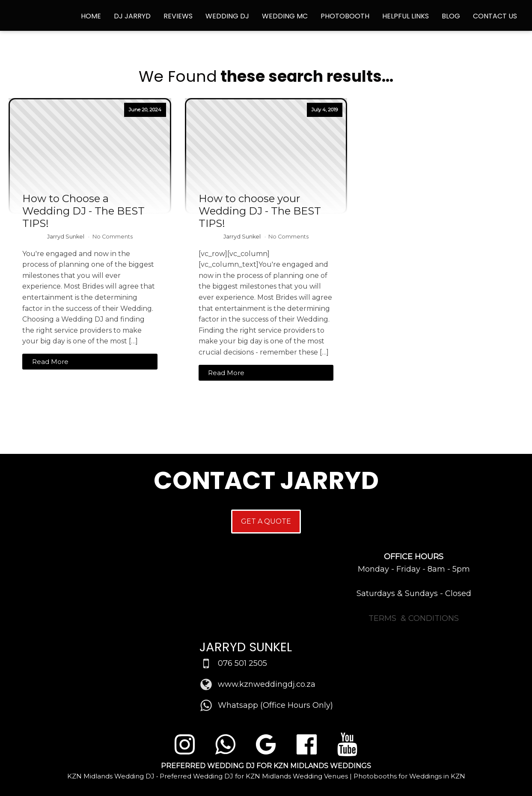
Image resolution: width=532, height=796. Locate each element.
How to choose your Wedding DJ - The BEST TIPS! (260, 211)
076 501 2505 (242, 663)
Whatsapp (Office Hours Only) (275, 705)
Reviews (178, 16)
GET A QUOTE (266, 521)
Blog (451, 16)
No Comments (113, 237)
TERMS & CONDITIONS (414, 618)
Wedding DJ (227, 16)
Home (91, 16)
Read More (50, 362)
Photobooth (345, 16)
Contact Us (495, 16)
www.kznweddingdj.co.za (267, 684)
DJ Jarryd (132, 16)
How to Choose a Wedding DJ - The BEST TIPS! (83, 211)
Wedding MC (285, 16)
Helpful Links (406, 16)
